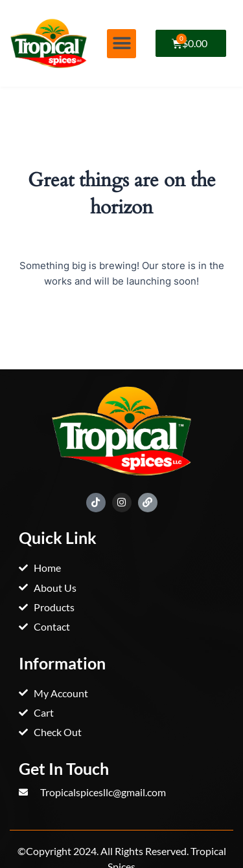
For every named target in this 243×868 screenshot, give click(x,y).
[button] (121, 44)
